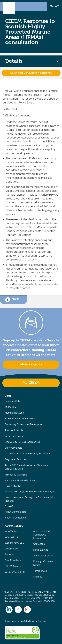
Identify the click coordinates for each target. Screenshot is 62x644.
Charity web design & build (18, 621)
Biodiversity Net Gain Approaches (22, 442)
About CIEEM (14, 526)
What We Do (11, 537)
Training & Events (14, 430)
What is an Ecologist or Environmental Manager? (30, 492)
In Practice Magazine (16, 475)
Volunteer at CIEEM (15, 572)
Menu (55, 6)
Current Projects (13, 448)
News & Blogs (41, 550)
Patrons (9, 554)
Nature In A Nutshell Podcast (20, 481)
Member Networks (15, 413)
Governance (11, 549)
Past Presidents (13, 560)
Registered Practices (16, 459)
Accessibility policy (43, 556)
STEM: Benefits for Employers (20, 419)
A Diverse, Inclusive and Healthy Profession (27, 454)
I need (9, 506)
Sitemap (38, 577)
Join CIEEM (11, 407)
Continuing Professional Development (24, 424)
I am (8, 396)
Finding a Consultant (15, 518)
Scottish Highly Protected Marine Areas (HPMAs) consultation (30, 95)
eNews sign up (31, 364)
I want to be (13, 486)
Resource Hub (12, 401)
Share (12, 300)
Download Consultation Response (31, 73)
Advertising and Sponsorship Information (41, 535)
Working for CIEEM (15, 543)
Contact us (39, 544)
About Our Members (15, 512)
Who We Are (11, 531)
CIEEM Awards (13, 566)
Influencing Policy (14, 436)
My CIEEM (31, 383)
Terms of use (40, 571)
